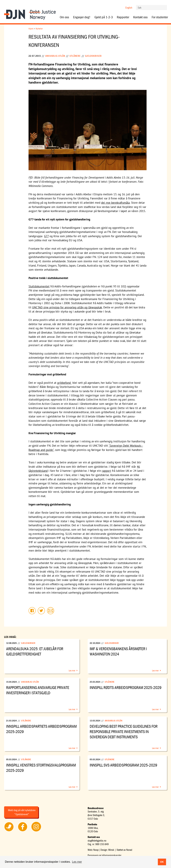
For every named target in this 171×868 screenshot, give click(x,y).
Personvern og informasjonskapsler (104, 855)
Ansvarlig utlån (55, 56)
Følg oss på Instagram (36, 831)
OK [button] (162, 862)
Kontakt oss (140, 17)
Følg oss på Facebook (23, 831)
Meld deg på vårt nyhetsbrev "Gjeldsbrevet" (22, 812)
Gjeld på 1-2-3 (104, 17)
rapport (106, 471)
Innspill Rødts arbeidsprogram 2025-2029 (126, 687)
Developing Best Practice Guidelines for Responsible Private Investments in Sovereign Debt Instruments (124, 732)
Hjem (31, 29)
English (129, 8)
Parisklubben (74, 538)
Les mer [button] (77, 862)
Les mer (72, 670)
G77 (46, 236)
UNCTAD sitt (101, 446)
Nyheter (39, 29)
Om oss (64, 17)
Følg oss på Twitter (9, 831)
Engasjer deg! (82, 17)
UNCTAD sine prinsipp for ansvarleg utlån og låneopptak (67, 307)
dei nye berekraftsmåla (115, 203)
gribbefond (64, 383)
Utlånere (75, 56)
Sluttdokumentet (39, 286)
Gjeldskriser (93, 56)
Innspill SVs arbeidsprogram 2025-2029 (123, 765)
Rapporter (123, 17)
